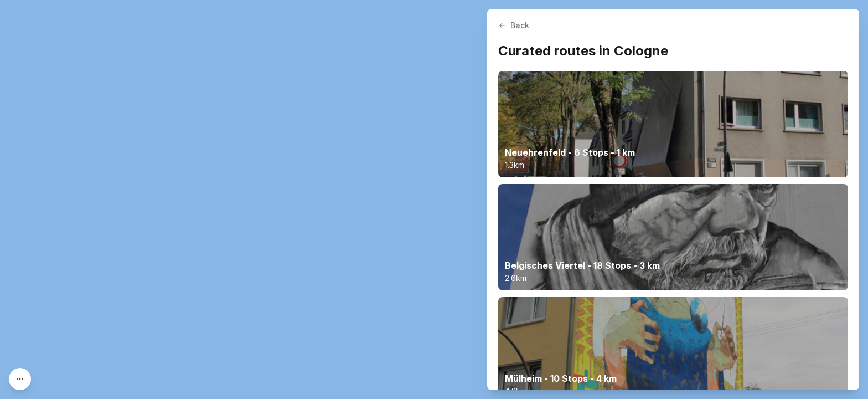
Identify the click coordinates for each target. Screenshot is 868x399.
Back (514, 25)
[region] (434, 199)
